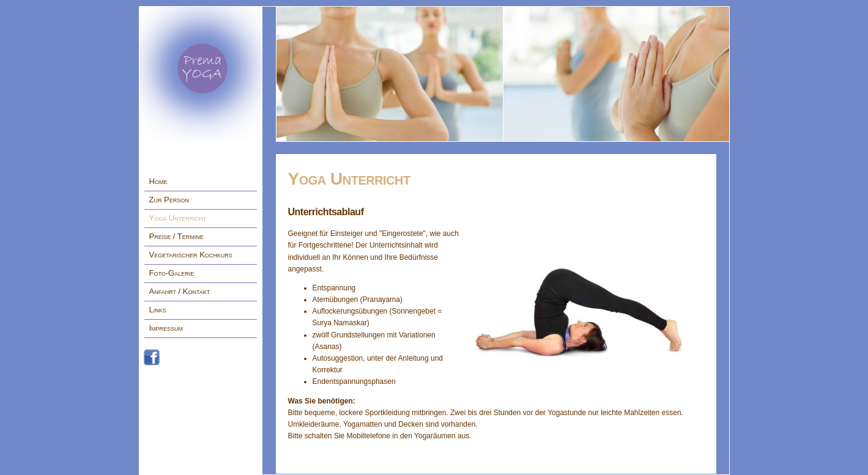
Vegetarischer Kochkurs (191, 255)
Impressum (166, 328)
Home (158, 181)
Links (158, 310)
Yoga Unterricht (178, 218)
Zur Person (169, 200)
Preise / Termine (176, 236)
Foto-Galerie (172, 273)
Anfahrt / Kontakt (180, 291)
